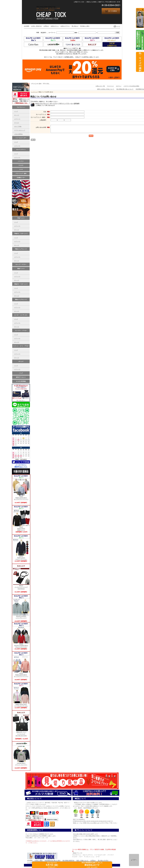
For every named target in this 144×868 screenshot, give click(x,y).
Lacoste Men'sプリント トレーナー (21, 763)
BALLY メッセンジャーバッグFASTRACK (21, 587)
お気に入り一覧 (100, 86)
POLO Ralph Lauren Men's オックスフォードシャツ (21, 674)
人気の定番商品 (18, 134)
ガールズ (17, 123)
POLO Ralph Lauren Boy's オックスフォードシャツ (21, 497)
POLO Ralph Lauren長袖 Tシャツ (21, 528)
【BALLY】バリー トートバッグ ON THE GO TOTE (21, 733)
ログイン (119, 86)
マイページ (110, 86)
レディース (17, 146)
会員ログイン (55, 26)
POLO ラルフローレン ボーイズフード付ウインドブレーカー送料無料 (57, 104)
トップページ (34, 92)
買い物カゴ (75, 26)
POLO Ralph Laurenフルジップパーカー (21, 557)
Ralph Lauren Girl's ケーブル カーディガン (21, 704)
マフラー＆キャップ (20, 130)
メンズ (16, 111)
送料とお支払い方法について (106, 89)
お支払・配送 (39, 860)
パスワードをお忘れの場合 (131, 86)
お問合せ (46, 26)
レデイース (17, 119)
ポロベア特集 (18, 127)
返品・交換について (82, 860)
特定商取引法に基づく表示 (53, 860)
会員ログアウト (65, 26)
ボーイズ (17, 115)
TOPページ (117, 26)
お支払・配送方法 (36, 26)
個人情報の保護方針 (68, 860)
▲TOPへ (134, 860)
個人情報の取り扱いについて (125, 89)
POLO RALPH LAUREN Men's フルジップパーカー (21, 645)
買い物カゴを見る (103, 860)
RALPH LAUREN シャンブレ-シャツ (21, 616)
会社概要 (27, 26)
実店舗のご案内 (85, 26)
